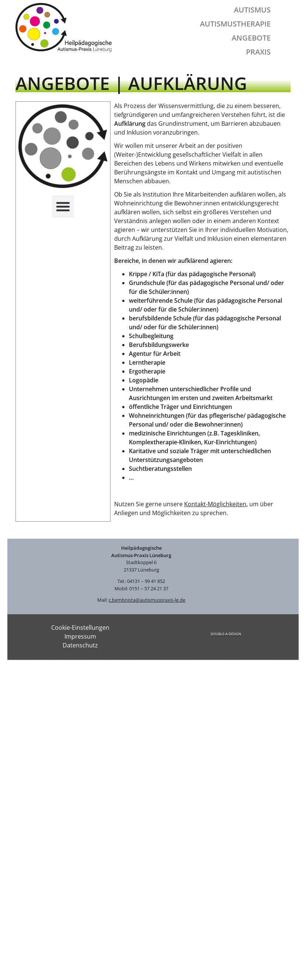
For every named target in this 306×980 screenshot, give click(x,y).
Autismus (252, 10)
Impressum (80, 636)
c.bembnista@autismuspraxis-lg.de (147, 600)
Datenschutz (80, 645)
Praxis (258, 52)
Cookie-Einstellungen (80, 628)
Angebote (251, 38)
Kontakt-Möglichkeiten (215, 504)
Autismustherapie (235, 24)
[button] (63, 206)
